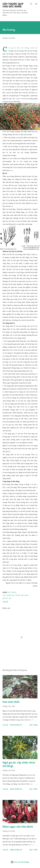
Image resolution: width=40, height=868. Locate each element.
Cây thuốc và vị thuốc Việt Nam (15, 595)
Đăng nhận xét (16, 725)
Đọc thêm (33, 725)
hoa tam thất (11, 702)
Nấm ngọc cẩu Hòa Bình (18, 827)
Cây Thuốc (12, 592)
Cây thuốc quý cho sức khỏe (13, 5)
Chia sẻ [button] (5, 602)
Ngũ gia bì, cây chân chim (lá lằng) (19, 764)
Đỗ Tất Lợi (7, 598)
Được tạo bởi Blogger (20, 862)
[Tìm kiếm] (31, 4)
